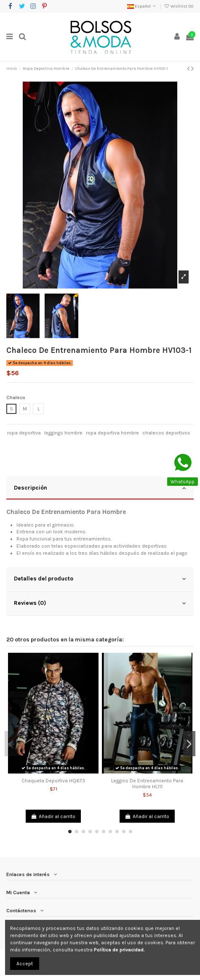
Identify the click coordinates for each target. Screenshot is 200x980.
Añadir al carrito (53, 816)
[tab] (100, 489)
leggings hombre (63, 433)
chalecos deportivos (166, 433)
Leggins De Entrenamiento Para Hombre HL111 (147, 784)
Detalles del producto (100, 579)
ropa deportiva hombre (112, 433)
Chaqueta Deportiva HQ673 (53, 781)
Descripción (100, 488)
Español (142, 6)
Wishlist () (179, 6)
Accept (25, 964)
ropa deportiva (24, 433)
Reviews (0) (100, 603)
